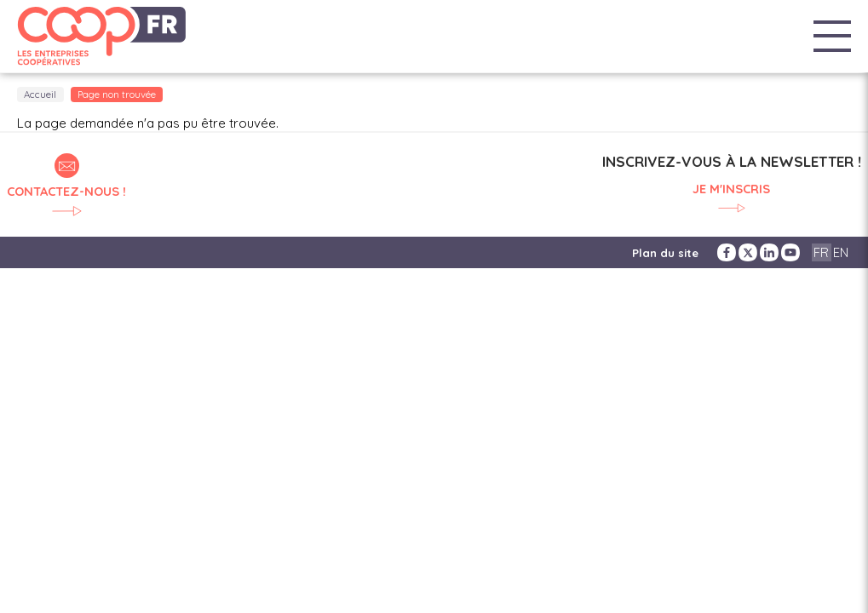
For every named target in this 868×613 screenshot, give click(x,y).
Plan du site (665, 253)
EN (841, 252)
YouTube (790, 252)
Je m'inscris (731, 189)
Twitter (748, 252)
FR (821, 252)
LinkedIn (769, 252)
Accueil (40, 95)
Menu (832, 37)
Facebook (727, 252)
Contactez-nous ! (66, 191)
